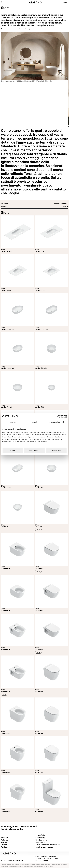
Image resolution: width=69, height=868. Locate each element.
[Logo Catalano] (8, 853)
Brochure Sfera (24, 29)
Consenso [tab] (12, 422)
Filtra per (4, 207)
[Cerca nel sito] (2, 2)
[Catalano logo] (35, 2)
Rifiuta (13, 450)
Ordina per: (57, 204)
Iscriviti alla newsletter (12, 829)
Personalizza (35, 450)
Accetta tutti (56, 450)
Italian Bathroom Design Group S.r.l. (51, 865)
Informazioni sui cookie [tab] (57, 422)
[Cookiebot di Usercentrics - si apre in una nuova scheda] (58, 416)
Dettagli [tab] (35, 422)
